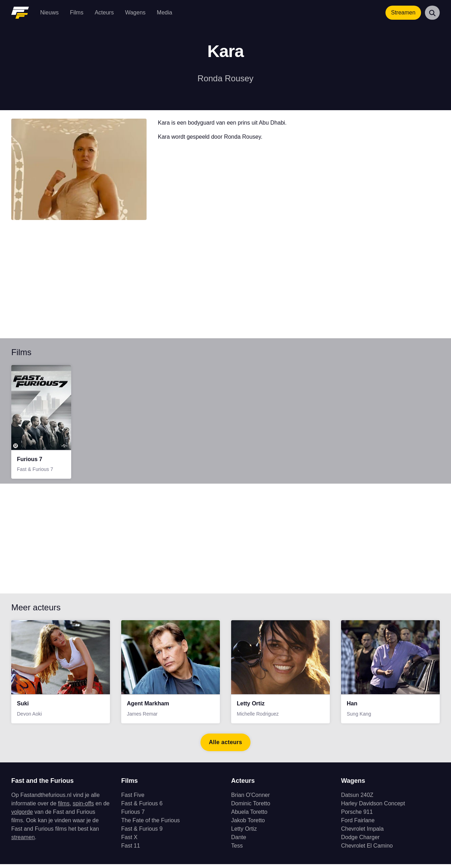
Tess (237, 850)
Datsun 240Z (357, 799)
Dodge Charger (360, 841)
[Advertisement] (223, 283)
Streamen (403, 12)
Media (165, 12)
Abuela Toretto (249, 816)
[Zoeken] (432, 13)
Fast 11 (131, 850)
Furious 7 (133, 816)
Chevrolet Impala (362, 833)
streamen (23, 841)
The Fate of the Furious (150, 824)
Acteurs (104, 12)
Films (76, 12)
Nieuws (49, 12)
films (64, 807)
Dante (239, 841)
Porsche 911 (357, 816)
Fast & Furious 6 (142, 807)
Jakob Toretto (248, 824)
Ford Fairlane (358, 824)
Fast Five (133, 799)
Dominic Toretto (251, 807)
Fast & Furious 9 (142, 833)
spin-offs (83, 807)
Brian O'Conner (251, 799)
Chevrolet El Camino (367, 850)
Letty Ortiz (244, 833)
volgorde (22, 816)
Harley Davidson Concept (373, 807)
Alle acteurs (226, 746)
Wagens (135, 12)
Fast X (129, 841)
